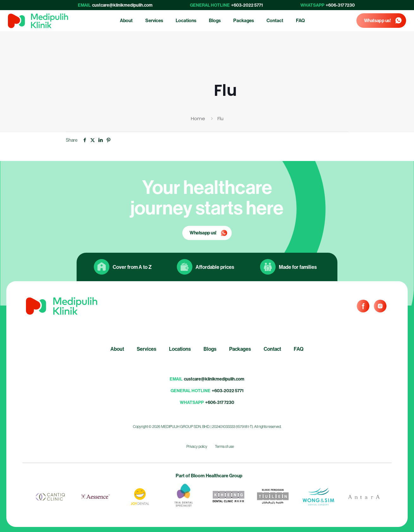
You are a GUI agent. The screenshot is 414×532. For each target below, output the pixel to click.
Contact (272, 349)
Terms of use (224, 446)
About (117, 349)
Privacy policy (197, 446)
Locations (180, 349)
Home (198, 118)
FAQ (299, 349)
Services (147, 349)
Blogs (210, 349)
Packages (240, 349)
